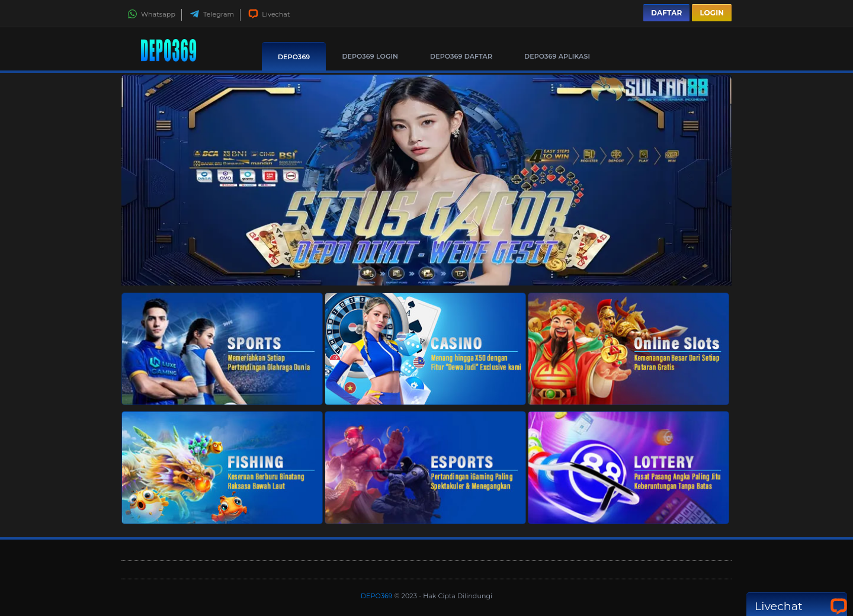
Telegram (212, 14)
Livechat (269, 14)
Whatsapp (151, 14)
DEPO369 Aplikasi (557, 56)
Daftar (666, 13)
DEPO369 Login (370, 56)
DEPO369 (294, 57)
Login (712, 13)
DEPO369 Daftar (461, 56)
